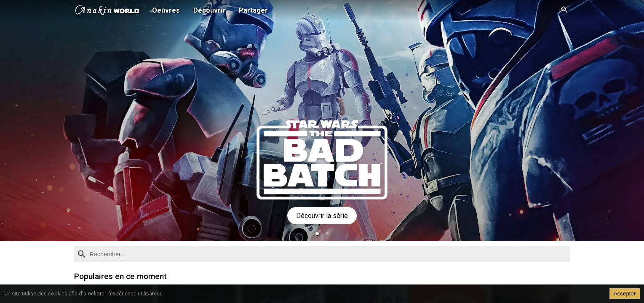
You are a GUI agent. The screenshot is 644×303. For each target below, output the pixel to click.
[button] (317, 234)
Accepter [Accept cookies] (625, 294)
